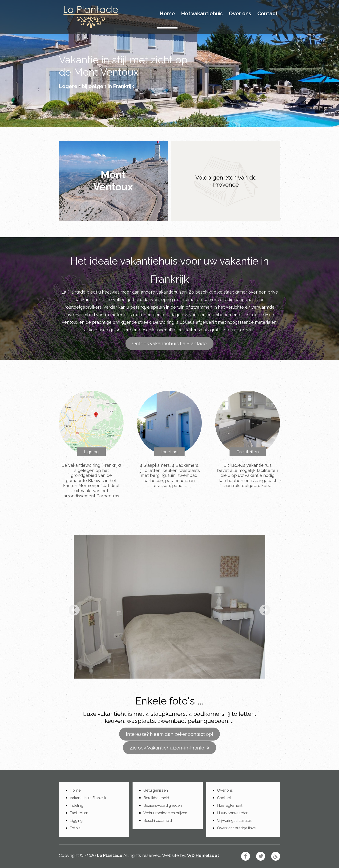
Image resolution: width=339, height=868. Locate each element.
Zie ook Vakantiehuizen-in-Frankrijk (169, 748)
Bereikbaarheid (156, 798)
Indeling (169, 452)
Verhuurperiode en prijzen (165, 813)
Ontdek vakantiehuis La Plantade (169, 343)
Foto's (75, 828)
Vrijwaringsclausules (234, 821)
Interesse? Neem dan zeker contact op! (169, 734)
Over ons (240, 14)
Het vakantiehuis (202, 14)
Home (167, 14)
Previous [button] (74, 610)
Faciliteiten (248, 452)
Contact (267, 14)
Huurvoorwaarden (233, 813)
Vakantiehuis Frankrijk (88, 798)
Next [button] (265, 610)
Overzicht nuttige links (236, 828)
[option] (169, 607)
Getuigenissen (156, 790)
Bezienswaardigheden (163, 805)
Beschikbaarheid (158, 821)
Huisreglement (230, 805)
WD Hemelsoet (203, 855)
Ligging (91, 452)
